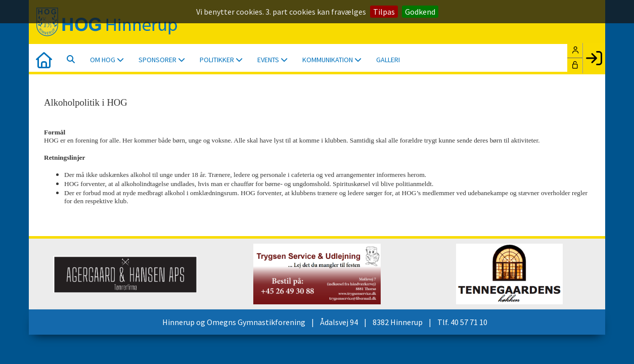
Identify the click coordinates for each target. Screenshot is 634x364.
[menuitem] (44, 59)
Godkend (420, 12)
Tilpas (384, 12)
